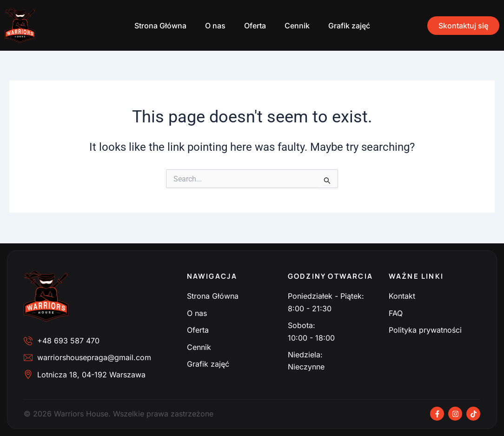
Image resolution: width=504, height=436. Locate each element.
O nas (215, 26)
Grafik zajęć (349, 26)
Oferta (255, 26)
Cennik (297, 26)
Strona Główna (160, 26)
